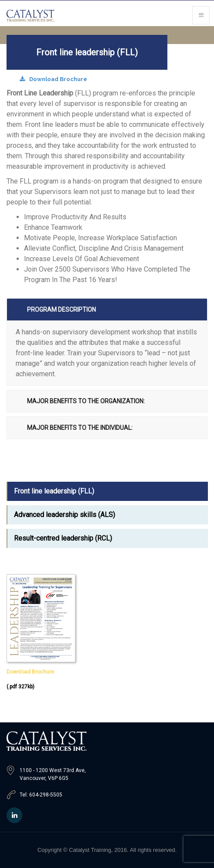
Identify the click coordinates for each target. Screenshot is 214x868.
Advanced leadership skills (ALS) (65, 515)
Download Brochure (53, 79)
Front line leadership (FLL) (54, 491)
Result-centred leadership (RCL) (63, 538)
